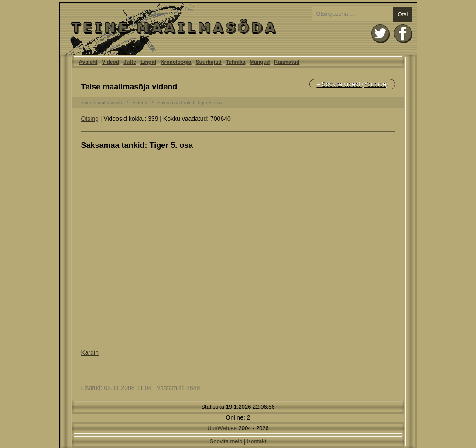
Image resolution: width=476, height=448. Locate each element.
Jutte (130, 62)
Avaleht (238, 29)
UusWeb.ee (222, 428)
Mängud (260, 62)
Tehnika (236, 62)
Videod (110, 62)
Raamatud (287, 62)
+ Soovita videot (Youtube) (352, 84)
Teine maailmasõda (102, 103)
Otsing (90, 119)
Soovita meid (226, 441)
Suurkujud (209, 62)
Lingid (148, 62)
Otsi (402, 14)
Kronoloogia (176, 62)
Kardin (90, 352)
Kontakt (257, 441)
